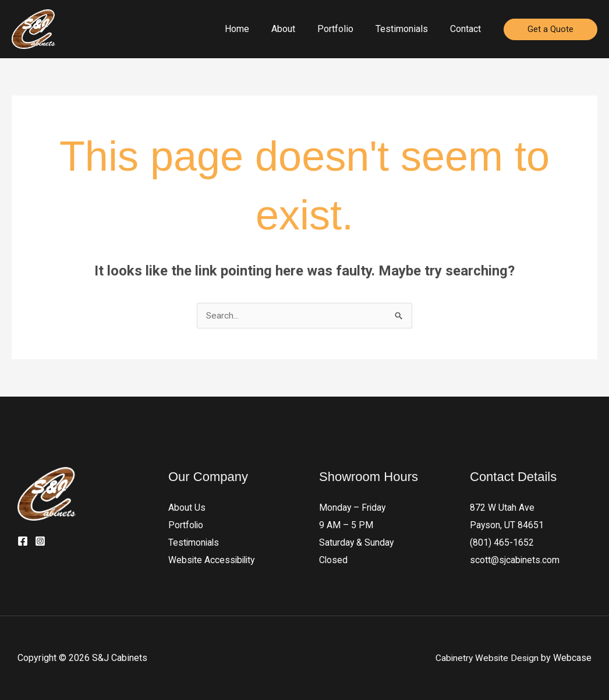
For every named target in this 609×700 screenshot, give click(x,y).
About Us (187, 508)
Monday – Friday (353, 508)
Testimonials (194, 543)
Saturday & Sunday (357, 543)
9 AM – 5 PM (346, 526)
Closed (334, 561)
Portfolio (186, 526)
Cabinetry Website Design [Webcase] (485, 658)
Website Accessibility (213, 561)
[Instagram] (40, 542)
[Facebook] (23, 542)
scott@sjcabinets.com (515, 561)
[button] (550, 29)
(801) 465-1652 (502, 543)
